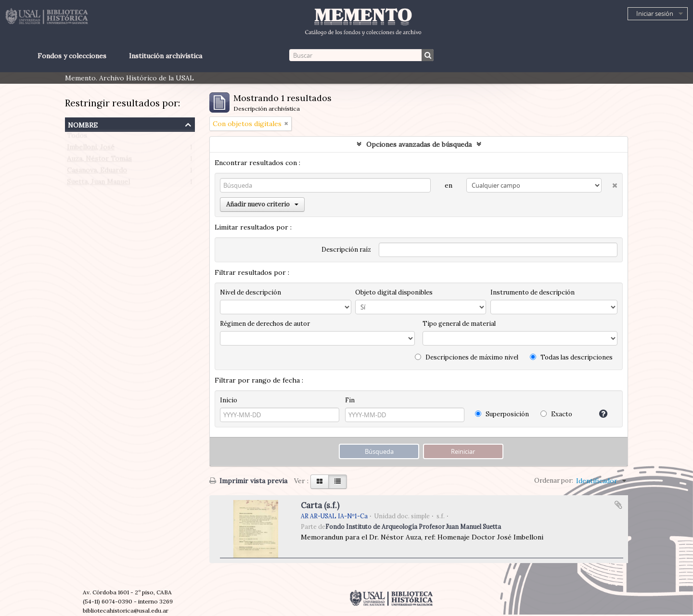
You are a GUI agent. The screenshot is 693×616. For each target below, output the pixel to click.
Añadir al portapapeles (618, 505)
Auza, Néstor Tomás (99, 161)
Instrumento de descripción (533, 292)
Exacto (556, 414)
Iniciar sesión (655, 13)
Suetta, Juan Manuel (98, 184)
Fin (350, 400)
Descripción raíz (346, 250)
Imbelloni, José (91, 149)
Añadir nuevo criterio (262, 204)
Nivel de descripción (250, 292)
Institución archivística (166, 56)
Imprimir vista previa (248, 481)
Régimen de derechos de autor (265, 324)
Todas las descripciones (571, 357)
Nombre (83, 124)
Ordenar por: (554, 481)
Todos (77, 138)
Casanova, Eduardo (97, 172)
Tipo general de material (459, 324)
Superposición (502, 414)
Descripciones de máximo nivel (467, 357)
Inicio (229, 400)
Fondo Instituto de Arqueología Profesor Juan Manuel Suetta (413, 526)
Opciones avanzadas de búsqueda (419, 144)
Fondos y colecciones (72, 56)
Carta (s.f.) (320, 505)
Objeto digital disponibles (394, 292)
